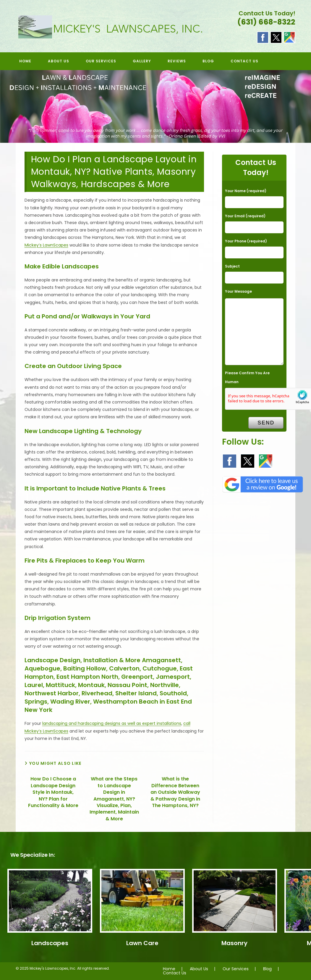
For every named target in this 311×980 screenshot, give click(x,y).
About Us (199, 969)
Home (169, 969)
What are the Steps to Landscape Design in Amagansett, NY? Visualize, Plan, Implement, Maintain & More (114, 799)
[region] (155, 107)
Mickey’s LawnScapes (46, 245)
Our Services (236, 969)
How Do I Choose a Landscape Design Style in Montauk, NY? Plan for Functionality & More (53, 792)
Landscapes (50, 943)
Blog (267, 969)
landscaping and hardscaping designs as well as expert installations (112, 723)
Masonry (234, 943)
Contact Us (175, 973)
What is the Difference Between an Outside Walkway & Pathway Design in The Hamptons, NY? (175, 792)
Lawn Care (142, 943)
